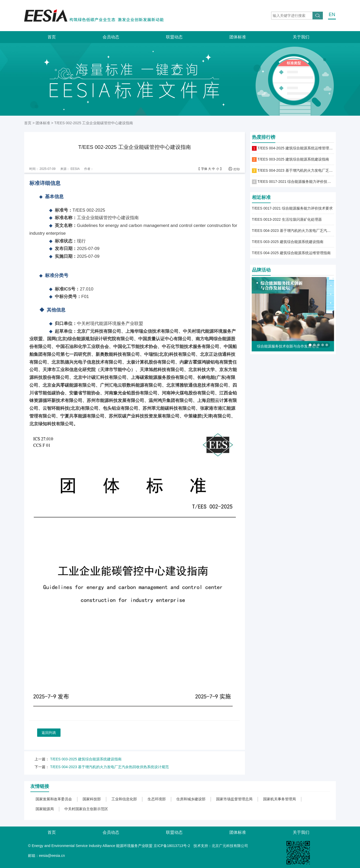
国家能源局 (45, 809)
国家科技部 (92, 799)
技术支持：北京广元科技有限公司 (221, 846)
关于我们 (301, 37)
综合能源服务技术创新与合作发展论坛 (288, 346)
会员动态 (111, 37)
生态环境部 (157, 799)
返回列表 (49, 733)
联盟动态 (174, 37)
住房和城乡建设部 (191, 799)
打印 (237, 169)
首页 (52, 37)
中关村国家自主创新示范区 (86, 809)
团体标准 (238, 37)
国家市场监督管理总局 (234, 799)
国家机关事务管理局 (279, 799)
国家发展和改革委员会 (54, 799)
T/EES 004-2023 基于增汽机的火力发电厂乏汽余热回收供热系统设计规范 (109, 767)
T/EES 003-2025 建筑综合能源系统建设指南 (86, 759)
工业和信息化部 (124, 799)
